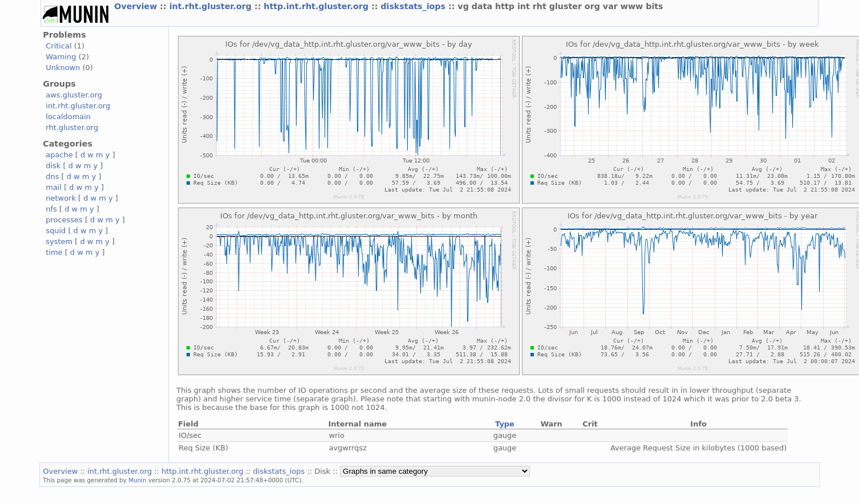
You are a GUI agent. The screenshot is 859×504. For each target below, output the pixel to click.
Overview (137, 6)
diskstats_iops (414, 6)
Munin (137, 480)
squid (56, 231)
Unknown (63, 68)
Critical (58, 46)
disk (53, 166)
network (61, 198)
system (59, 241)
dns (52, 176)
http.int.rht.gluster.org (317, 6)
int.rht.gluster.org (212, 6)
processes (64, 220)
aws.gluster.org (74, 95)
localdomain (68, 117)
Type (505, 424)
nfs (51, 209)
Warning (61, 57)
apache (59, 155)
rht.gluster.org (72, 127)
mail (54, 187)
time (54, 252)
